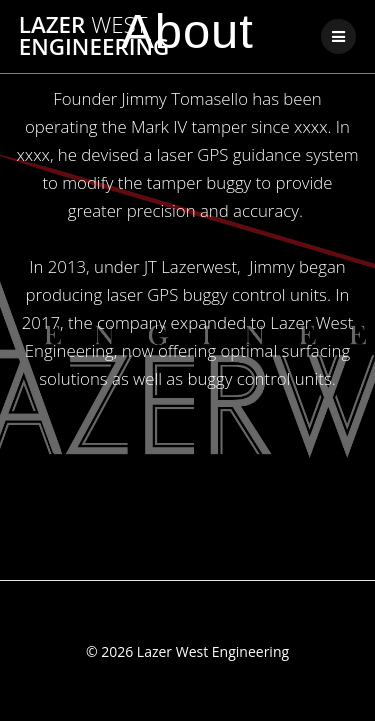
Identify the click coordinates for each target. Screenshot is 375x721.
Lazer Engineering (94, 36)
